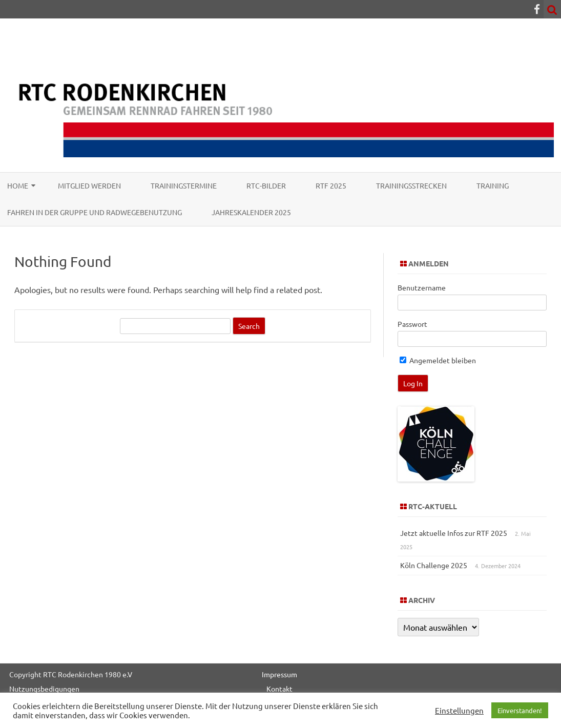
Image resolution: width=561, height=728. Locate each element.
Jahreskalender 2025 (251, 212)
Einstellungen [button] (459, 711)
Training (493, 185)
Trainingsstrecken (411, 185)
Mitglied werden (89, 185)
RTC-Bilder (266, 185)
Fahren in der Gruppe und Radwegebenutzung (95, 212)
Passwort (412, 324)
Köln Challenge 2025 (434, 565)
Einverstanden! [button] (520, 710)
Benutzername (422, 287)
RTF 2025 (331, 185)
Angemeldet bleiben (438, 360)
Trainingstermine (184, 185)
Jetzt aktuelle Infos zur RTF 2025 (454, 533)
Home (18, 185)
